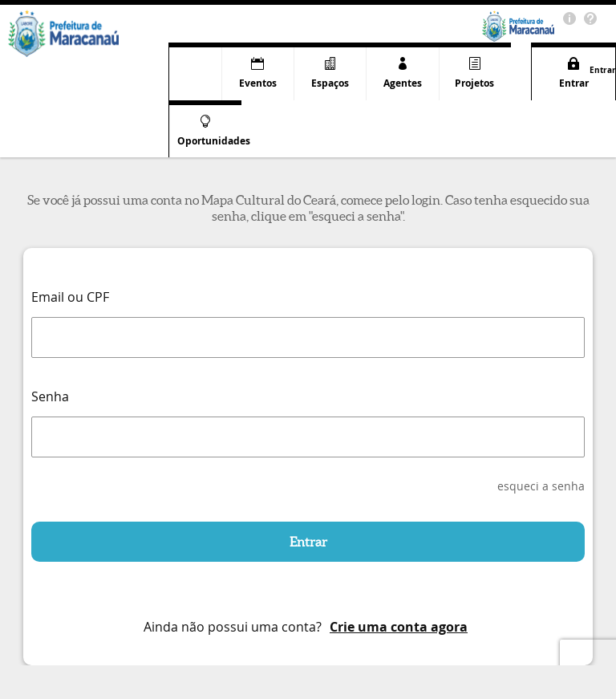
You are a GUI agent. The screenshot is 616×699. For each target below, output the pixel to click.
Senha (50, 396)
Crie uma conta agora (399, 627)
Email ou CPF (70, 297)
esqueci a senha (541, 486)
